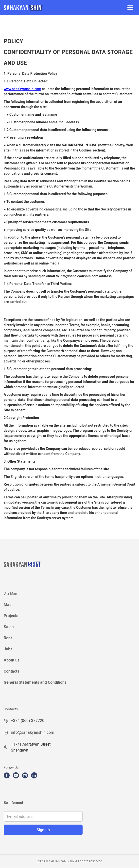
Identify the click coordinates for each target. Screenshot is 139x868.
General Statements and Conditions (35, 682)
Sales (9, 627)
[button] (130, 8)
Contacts (11, 671)
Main (8, 605)
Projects (11, 616)
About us (12, 660)
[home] (61, 8)
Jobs (8, 649)
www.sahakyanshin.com (22, 89)
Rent (8, 638)
